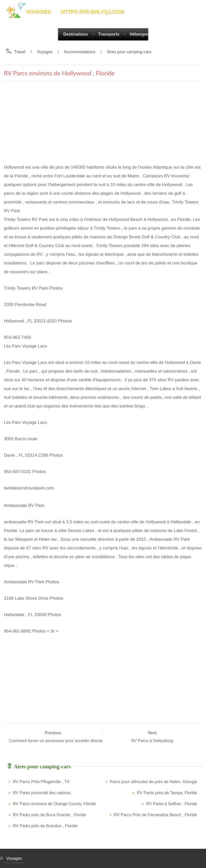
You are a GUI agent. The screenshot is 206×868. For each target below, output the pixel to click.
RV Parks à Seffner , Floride (172, 804)
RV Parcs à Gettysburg (153, 741)
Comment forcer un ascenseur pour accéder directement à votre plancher (76, 741)
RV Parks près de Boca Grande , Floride (50, 815)
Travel (20, 52)
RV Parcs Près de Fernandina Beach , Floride (155, 815)
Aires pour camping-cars (129, 52)
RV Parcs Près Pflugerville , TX (41, 782)
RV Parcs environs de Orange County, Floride (54, 804)
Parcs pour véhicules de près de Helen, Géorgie (154, 782)
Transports (109, 34)
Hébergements (144, 34)
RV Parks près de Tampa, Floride (167, 793)
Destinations (76, 34)
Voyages (45, 52)
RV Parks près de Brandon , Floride (45, 826)
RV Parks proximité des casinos (42, 793)
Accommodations (80, 52)
